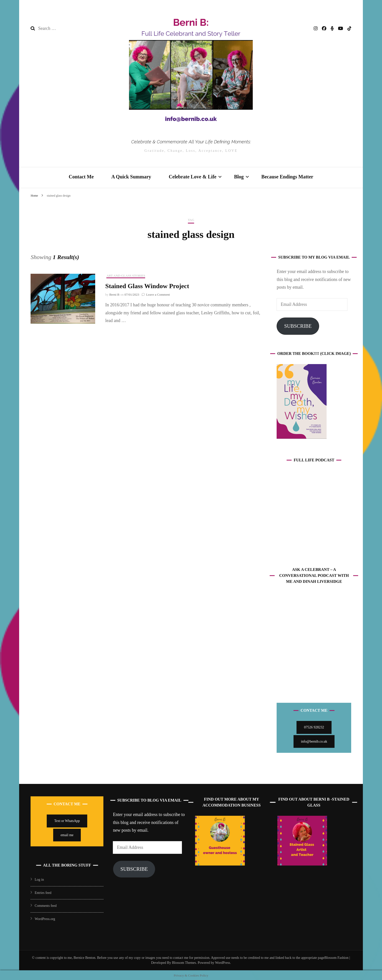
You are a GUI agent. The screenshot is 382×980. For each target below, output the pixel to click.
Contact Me (81, 176)
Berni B (114, 294)
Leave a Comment (158, 294)
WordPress (222, 962)
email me (67, 834)
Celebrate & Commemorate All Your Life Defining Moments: (191, 141)
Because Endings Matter (287, 176)
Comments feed (45, 905)
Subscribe (298, 325)
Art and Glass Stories (126, 275)
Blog (239, 176)
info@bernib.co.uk (314, 741)
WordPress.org (45, 918)
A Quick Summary (131, 176)
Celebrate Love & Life (193, 176)
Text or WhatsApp (67, 820)
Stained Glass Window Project (147, 286)
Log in (39, 879)
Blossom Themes (183, 962)
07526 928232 (314, 727)
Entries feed (43, 892)
